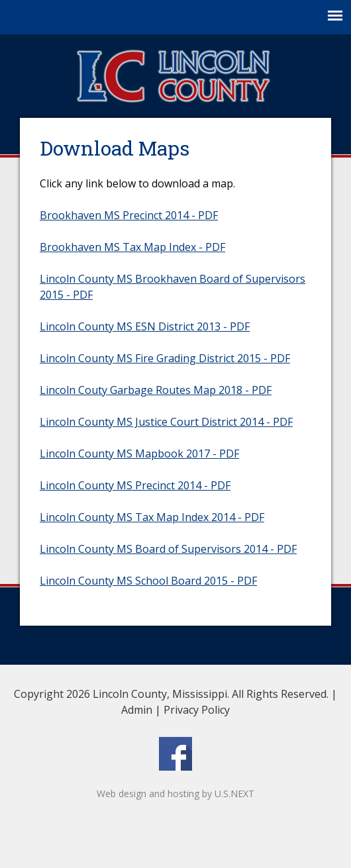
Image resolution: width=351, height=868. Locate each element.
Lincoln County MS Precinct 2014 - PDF (135, 485)
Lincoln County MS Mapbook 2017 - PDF (139, 454)
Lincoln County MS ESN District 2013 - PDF (145, 326)
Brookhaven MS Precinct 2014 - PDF (129, 215)
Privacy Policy (197, 710)
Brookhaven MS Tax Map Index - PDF (132, 247)
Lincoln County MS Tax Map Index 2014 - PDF (152, 517)
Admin (137, 710)
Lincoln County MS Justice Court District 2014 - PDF (166, 422)
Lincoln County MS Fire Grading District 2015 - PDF (165, 358)
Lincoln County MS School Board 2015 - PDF (148, 581)
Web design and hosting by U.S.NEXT (175, 794)
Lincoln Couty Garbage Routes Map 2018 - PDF (156, 390)
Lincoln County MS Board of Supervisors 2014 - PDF (168, 549)
